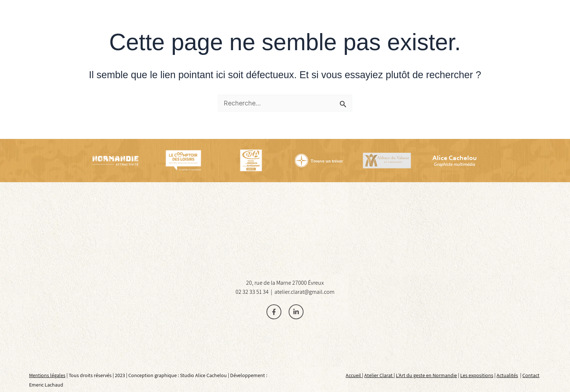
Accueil (354, 375)
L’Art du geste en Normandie (426, 375)
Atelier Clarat (379, 375)
